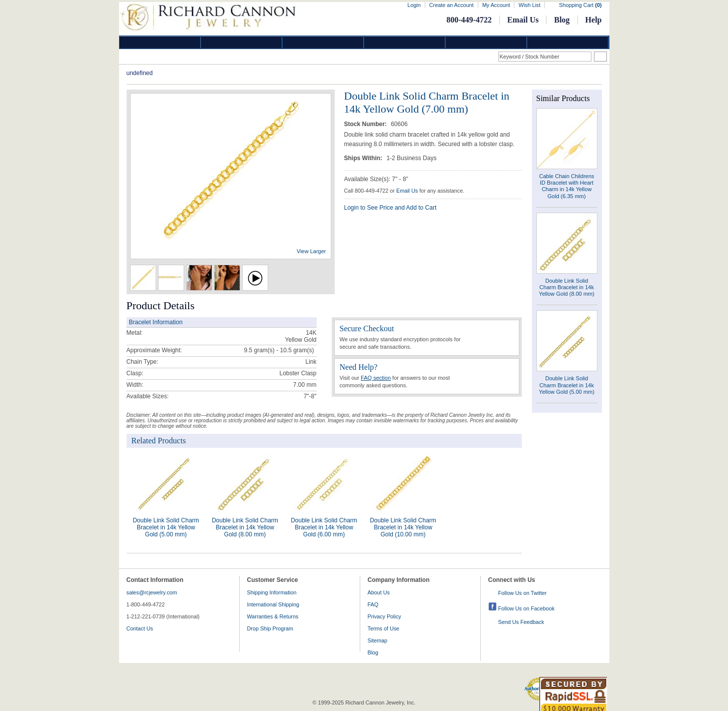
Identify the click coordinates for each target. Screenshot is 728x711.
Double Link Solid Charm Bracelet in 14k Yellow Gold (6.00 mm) (324, 527)
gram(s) (279, 350)
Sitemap (378, 640)
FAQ (373, 604)
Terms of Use (384, 628)
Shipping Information (272, 592)
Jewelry (405, 42)
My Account (496, 5)
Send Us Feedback (521, 622)
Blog (562, 20)
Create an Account (452, 5)
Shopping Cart (580, 5)
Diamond (160, 42)
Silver (323, 42)
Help (594, 20)
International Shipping (273, 604)
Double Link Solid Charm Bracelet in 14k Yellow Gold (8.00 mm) (245, 527)
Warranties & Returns (273, 616)
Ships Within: (364, 158)
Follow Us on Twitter (523, 593)
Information (486, 42)
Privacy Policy (385, 616)
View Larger (311, 251)
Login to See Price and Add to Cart (391, 208)
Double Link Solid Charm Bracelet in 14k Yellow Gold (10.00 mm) (403, 527)
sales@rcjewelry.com (152, 592)
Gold (242, 42)
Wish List (529, 5)
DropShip (568, 42)
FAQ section (376, 378)
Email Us (523, 20)
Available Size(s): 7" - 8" (376, 179)
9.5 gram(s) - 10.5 (267, 350)
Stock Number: (367, 124)
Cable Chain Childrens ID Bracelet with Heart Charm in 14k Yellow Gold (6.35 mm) (566, 186)
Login (414, 5)
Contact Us (140, 628)
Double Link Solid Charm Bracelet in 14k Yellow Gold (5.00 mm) (166, 527)
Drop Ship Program (270, 628)
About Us (379, 592)
